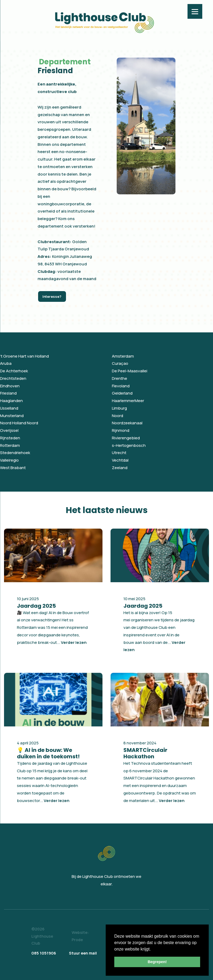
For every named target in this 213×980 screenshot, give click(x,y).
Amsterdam (123, 356)
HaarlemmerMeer (128, 401)
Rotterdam (10, 445)
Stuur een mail (83, 953)
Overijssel (9, 430)
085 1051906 (44, 953)
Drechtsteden (13, 378)
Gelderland (122, 393)
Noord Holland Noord (19, 423)
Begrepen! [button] (157, 962)
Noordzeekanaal (127, 423)
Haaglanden (11, 401)
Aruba (6, 363)
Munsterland (12, 416)
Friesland (8, 393)
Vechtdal (120, 460)
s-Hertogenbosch (129, 445)
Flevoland (121, 386)
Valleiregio (9, 460)
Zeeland (120, 468)
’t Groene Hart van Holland (24, 356)
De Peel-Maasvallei (130, 371)
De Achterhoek (14, 371)
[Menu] (195, 11)
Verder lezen (74, 642)
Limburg (119, 408)
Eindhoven (10, 386)
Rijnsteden (10, 438)
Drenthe (120, 378)
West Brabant (13, 468)
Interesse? (52, 296)
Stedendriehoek (15, 453)
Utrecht (119, 453)
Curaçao (120, 363)
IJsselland (9, 408)
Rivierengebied (126, 438)
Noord (117, 416)
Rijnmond (121, 430)
